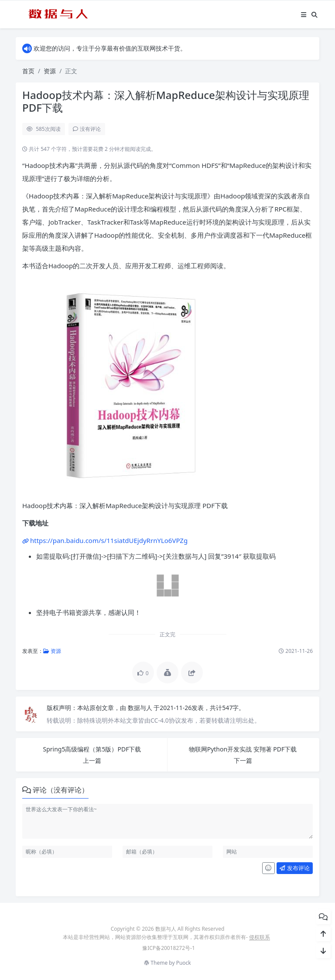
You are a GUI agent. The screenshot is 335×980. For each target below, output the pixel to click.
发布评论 (294, 868)
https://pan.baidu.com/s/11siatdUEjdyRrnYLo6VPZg (109, 540)
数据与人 (141, 708)
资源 (50, 71)
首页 (28, 71)
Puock (184, 963)
